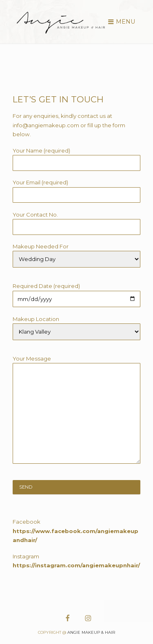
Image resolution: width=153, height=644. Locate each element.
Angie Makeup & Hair (91, 632)
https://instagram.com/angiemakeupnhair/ (76, 565)
